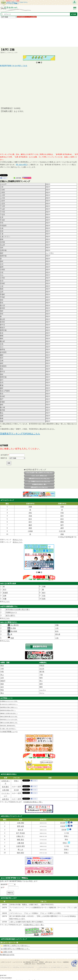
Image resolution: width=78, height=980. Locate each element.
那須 (2, 664)
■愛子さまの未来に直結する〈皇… (9, 721)
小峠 (2, 667)
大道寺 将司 (20, 845)
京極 (44, 585)
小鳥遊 (30, 531)
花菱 (11, 636)
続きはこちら (18, 540)
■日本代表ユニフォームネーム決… (9, 718)
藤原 (30, 525)
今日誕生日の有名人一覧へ (39, 484)
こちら (7, 600)
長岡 (44, 597)
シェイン (43, 688)
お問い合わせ (49, 960)
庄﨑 (5, 594)
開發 (62, 522)
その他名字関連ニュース (9, 730)
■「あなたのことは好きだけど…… (9, 703)
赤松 (30, 513)
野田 (2, 688)
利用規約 (41, 960)
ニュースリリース (17, 960)
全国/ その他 (6, 950)
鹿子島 (42, 670)
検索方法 (4, 458)
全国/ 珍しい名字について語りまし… (15, 944)
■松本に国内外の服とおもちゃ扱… (9, 715)
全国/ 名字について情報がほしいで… (15, 947)
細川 (44, 591)
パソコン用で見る (35, 959)
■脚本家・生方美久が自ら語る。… (9, 712)
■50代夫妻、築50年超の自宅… (8, 724)
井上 (2, 673)
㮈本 (41, 676)
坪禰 (5, 597)
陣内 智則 (20, 851)
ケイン (42, 691)
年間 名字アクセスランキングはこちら (39, 479)
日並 (44, 594)
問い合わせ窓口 (22, 165)
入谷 (57, 626)
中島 (2, 670)
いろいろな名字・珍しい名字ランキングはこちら (39, 473)
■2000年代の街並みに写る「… (8, 709)
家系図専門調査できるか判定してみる (14, 66)
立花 (2, 676)
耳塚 (30, 516)
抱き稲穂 (14, 629)
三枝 (57, 636)
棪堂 (41, 682)
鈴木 (30, 519)
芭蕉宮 (42, 664)
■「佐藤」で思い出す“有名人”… (8, 727)
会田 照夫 (6, 797)
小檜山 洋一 (20, 835)
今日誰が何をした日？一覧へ (34, 923)
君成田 (5, 591)
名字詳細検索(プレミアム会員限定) (27, 17)
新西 (30, 528)
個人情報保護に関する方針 (31, 960)
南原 (2, 682)
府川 (5, 588)
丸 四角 (13, 626)
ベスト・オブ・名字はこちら (39, 476)
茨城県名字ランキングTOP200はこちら (20, 434)
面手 (62, 525)
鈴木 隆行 (6, 785)
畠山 (2, 691)
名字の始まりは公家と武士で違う (18, 608)
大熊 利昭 (6, 788)
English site (41, 962)
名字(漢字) (4, 455)
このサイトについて (6, 960)
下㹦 (41, 673)
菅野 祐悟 (20, 825)
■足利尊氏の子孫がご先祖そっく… (9, 706)
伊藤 (57, 623)
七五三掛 (62, 531)
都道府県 (4, 883)
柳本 (41, 685)
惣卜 (41, 679)
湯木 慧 (20, 828)
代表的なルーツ (11, 611)
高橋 (62, 534)
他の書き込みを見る (7, 953)
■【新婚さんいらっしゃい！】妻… (9, 699)
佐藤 (30, 507)
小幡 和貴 (20, 841)
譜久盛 (58, 633)
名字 (2, 886)
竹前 (62, 513)
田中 (62, 516)
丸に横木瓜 (14, 623)
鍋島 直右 (20, 838)
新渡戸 (3, 679)
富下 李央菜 (20, 831)
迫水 (2, 685)
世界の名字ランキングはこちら (39, 487)
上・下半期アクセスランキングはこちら (39, 481)
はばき (42, 667)
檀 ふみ (20, 848)
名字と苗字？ (11, 614)
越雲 (62, 528)
